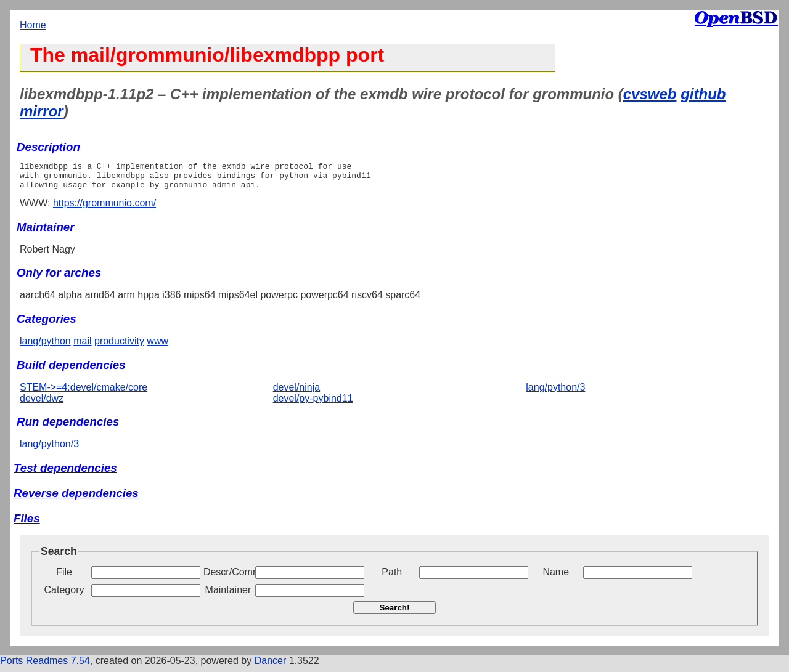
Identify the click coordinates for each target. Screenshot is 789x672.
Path (392, 577)
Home (33, 25)
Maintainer (228, 595)
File (64, 577)
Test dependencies (65, 473)
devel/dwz (42, 404)
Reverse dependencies (76, 499)
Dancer (271, 666)
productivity (119, 346)
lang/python (45, 346)
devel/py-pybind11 (313, 404)
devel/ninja (297, 393)
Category (64, 595)
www (157, 346)
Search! (395, 613)
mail (82, 346)
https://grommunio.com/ (104, 208)
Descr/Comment (228, 577)
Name (556, 577)
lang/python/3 (555, 393)
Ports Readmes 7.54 (45, 666)
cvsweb (650, 94)
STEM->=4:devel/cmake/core (84, 393)
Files (27, 524)
